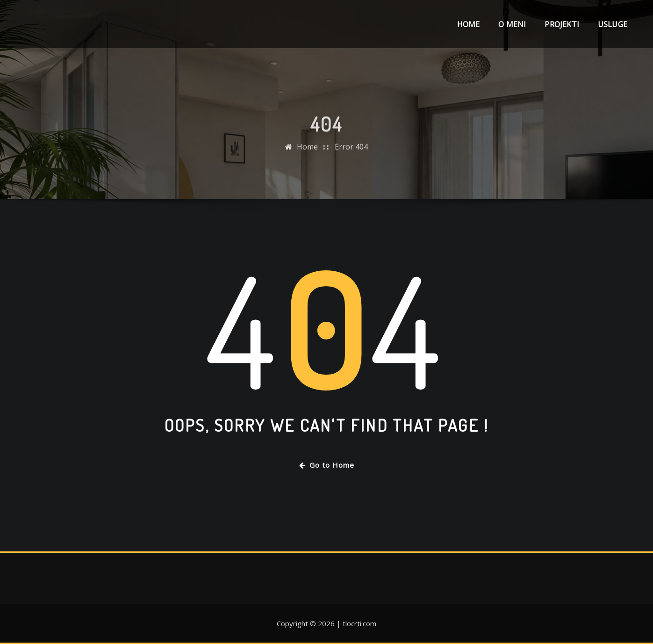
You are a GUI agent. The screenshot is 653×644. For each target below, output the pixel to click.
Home (469, 24)
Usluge (613, 24)
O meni (512, 24)
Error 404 (351, 159)
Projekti (562, 24)
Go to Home (327, 465)
